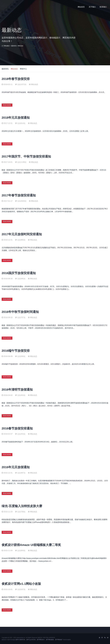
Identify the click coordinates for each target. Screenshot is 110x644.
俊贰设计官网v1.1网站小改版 (21, 584)
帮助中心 (23, 69)
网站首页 (81, 7)
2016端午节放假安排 (16, 351)
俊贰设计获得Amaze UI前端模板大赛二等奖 (31, 545)
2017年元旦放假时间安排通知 (22, 234)
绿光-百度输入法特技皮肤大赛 (22, 506)
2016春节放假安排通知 (17, 428)
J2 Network (11, 7)
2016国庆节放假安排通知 (19, 273)
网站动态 (21, 46)
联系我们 (103, 7)
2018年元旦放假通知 (16, 118)
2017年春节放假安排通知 (19, 195)
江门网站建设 (6, 46)
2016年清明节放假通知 (17, 390)
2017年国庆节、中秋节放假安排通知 (26, 156)
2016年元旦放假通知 (16, 467)
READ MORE (7, 105)
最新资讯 (14, 46)
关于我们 (92, 7)
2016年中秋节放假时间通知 (20, 312)
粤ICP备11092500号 (49, 638)
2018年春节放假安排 (16, 79)
